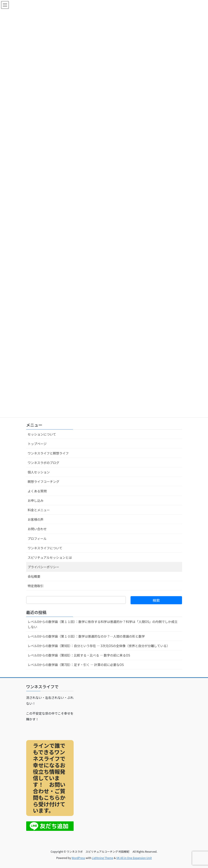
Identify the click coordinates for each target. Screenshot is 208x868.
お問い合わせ (37, 529)
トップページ (37, 444)
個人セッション (39, 472)
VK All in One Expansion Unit (134, 858)
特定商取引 (36, 586)
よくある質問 (37, 491)
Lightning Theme (103, 858)
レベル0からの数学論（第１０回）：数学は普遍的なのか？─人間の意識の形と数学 (86, 636)
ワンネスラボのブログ (44, 463)
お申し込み (36, 500)
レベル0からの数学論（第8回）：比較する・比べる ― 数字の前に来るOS (79, 655)
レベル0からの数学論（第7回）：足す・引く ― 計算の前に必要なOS (76, 665)
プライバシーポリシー (44, 567)
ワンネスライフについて (45, 548)
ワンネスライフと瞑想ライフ (48, 453)
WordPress (78, 858)
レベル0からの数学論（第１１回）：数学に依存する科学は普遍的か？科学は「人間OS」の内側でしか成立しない (103, 624)
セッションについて (42, 434)
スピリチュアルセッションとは (50, 557)
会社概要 (34, 576)
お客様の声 (36, 519)
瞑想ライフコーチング (44, 482)
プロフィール (37, 539)
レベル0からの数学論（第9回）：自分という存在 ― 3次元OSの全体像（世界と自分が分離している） (99, 646)
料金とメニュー (39, 510)
